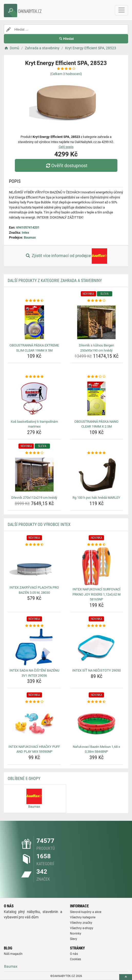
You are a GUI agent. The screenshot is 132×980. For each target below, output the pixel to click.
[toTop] (126, 977)
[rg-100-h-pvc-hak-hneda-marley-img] (97, 475)
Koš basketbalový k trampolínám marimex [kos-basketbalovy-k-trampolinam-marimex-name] (34, 424)
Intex (26, 233)
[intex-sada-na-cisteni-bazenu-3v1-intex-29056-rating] (34, 626)
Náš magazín (13, 954)
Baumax (30, 237)
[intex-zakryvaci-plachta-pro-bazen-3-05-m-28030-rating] (34, 545)
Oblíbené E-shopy (24, 779)
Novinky (76, 934)
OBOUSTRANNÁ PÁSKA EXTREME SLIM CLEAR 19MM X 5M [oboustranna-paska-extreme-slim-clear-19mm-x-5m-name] (34, 348)
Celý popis (66, 147)
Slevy (74, 939)
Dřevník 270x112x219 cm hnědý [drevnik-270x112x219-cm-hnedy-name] (34, 498)
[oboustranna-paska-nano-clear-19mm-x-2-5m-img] (97, 399)
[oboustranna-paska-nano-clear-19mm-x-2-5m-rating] (97, 377)
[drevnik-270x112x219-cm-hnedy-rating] (34, 453)
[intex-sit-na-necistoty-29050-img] (97, 647)
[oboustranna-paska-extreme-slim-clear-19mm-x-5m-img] (34, 322)
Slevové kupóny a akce (86, 912)
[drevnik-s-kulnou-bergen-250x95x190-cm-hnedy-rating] (97, 301)
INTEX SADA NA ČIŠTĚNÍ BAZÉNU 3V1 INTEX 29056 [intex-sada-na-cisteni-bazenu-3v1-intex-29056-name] (34, 673)
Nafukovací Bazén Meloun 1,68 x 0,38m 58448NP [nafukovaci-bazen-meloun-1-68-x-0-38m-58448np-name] (96, 749)
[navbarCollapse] (121, 10)
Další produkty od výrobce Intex (39, 525)
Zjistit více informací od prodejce (66, 256)
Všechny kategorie (83, 917)
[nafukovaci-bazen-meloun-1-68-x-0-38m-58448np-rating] (97, 702)
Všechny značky (81, 923)
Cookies (75, 959)
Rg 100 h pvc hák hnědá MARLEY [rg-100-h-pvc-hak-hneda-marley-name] (96, 498)
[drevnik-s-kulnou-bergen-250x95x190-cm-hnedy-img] (97, 322)
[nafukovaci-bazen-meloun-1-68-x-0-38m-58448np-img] (97, 724)
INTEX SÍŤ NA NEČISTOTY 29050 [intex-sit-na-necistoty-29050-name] (97, 670)
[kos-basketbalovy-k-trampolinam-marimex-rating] (34, 377)
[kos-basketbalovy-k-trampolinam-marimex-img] (34, 399)
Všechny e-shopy (82, 928)
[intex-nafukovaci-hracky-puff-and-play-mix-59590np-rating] (34, 702)
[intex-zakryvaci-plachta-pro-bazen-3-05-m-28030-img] (34, 565)
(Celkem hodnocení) (66, 74)
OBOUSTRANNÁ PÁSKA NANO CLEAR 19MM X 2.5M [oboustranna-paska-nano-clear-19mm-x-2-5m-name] (96, 424)
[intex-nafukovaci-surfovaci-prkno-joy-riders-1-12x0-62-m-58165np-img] (97, 566)
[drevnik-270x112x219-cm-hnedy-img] (34, 475)
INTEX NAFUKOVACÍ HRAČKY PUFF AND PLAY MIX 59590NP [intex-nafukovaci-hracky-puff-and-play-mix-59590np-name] (34, 749)
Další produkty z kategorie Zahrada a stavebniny (55, 281)
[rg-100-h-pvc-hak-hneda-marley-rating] (97, 453)
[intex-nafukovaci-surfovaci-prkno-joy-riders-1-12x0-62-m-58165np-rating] (97, 545)
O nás (74, 954)
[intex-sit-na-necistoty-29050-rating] (97, 626)
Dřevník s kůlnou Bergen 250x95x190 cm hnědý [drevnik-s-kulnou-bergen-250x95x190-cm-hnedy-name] (97, 348)
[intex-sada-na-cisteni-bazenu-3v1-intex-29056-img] (34, 647)
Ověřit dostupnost (66, 166)
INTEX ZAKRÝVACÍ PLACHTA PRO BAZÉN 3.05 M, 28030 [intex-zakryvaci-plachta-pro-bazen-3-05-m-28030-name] (34, 590)
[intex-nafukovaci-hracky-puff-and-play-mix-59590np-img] (34, 724)
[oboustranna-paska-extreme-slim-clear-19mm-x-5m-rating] (34, 301)
